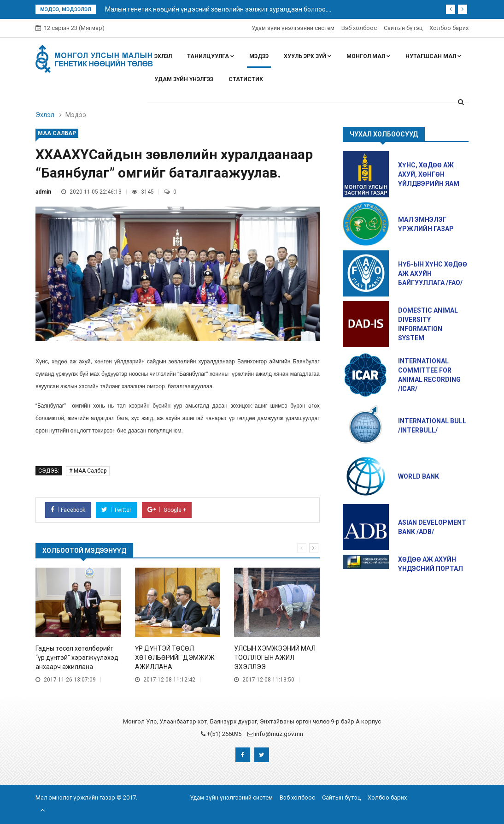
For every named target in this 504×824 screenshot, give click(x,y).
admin (43, 192)
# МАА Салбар (88, 471)
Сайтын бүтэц (403, 28)
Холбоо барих (449, 28)
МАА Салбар (57, 133)
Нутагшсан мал (433, 56)
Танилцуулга (211, 56)
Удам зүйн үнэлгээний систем (293, 28)
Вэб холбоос (359, 28)
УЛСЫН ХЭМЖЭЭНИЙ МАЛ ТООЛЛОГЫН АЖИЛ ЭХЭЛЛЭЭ (275, 658)
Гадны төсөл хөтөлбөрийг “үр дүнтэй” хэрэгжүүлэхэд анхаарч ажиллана (77, 658)
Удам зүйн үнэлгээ (184, 79)
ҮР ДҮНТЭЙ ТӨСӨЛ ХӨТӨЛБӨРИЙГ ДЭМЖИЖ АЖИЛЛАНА (175, 658)
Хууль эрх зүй (308, 56)
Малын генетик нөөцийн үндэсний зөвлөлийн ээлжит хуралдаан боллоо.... (218, 9)
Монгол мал (368, 56)
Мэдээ (259, 56)
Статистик (246, 79)
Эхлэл (163, 56)
